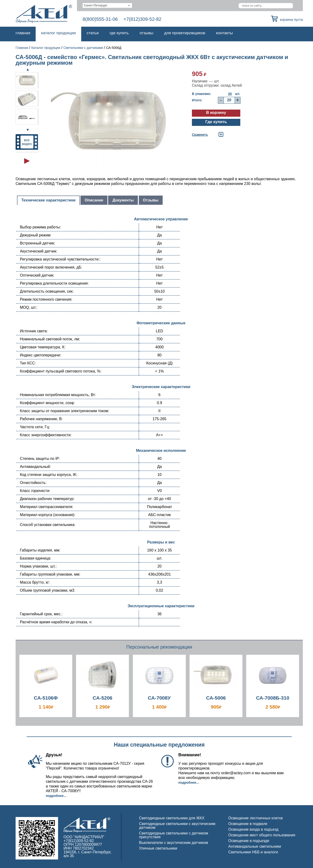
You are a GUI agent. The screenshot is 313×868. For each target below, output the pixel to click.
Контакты (224, 33)
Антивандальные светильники (255, 846)
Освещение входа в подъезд (253, 829)
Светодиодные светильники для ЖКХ (172, 818)
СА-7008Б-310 (273, 698)
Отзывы (146, 33)
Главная (23, 33)
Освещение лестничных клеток (256, 818)
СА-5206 (102, 698)
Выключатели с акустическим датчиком (173, 843)
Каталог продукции (58, 33)
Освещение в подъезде (249, 841)
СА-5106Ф (46, 698)
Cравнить (200, 135)
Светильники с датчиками (83, 48)
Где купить (119, 33)
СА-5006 (216, 698)
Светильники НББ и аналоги (253, 852)
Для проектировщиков (185, 33)
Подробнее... (56, 796)
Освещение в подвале (248, 824)
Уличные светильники (158, 848)
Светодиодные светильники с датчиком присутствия (174, 835)
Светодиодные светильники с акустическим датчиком (177, 826)
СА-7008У (159, 698)
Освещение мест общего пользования (262, 835)
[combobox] (107, 5)
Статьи (93, 33)
